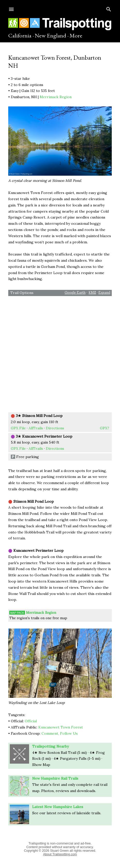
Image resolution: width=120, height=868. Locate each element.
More (76, 35)
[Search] (109, 8)
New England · (52, 35)
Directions (55, 428)
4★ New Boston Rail (61, 753)
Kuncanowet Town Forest (61, 727)
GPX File (18, 428)
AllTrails (36, 428)
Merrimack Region (56, 97)
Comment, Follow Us (60, 733)
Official (31, 721)
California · (21, 35)
